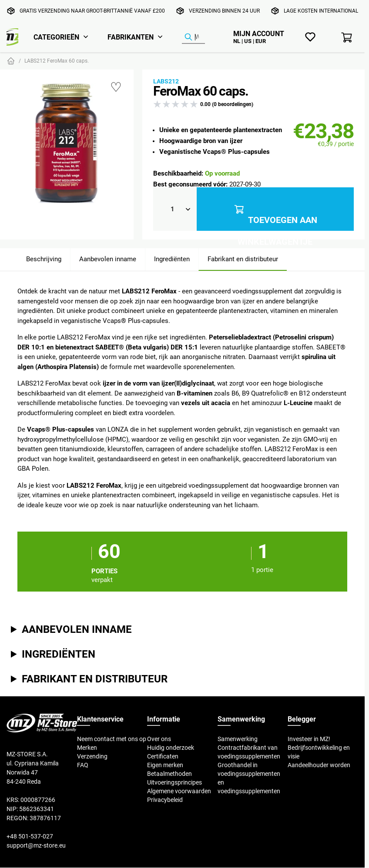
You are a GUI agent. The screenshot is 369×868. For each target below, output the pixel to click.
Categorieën (56, 37)
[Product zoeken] (193, 37)
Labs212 (166, 81)
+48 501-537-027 (30, 836)
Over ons (159, 739)
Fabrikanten (131, 37)
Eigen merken (165, 765)
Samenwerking (238, 739)
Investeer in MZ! (309, 739)
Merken (87, 748)
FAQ (83, 765)
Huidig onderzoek (171, 748)
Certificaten (163, 756)
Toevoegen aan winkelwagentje (275, 209)
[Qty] (175, 209)
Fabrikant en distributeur (243, 259)
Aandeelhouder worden (319, 765)
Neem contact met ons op (112, 739)
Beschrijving (44, 259)
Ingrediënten (172, 259)
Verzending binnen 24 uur (224, 11)
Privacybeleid (165, 800)
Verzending (92, 756)
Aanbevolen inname (108, 259)
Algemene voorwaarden (179, 791)
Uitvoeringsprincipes (174, 782)
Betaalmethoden (169, 774)
